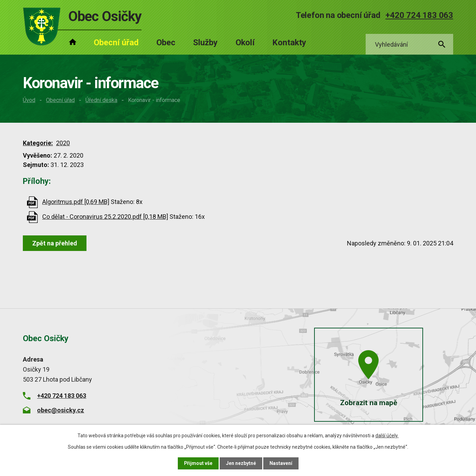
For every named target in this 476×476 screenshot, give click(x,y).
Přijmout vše (198, 463)
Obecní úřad (60, 100)
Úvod (29, 100)
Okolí (245, 43)
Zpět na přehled (55, 243)
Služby (205, 43)
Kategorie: (38, 143)
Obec (166, 43)
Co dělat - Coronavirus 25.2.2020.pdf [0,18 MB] (105, 217)
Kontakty (289, 43)
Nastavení (281, 463)
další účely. (387, 436)
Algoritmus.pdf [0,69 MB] (76, 202)
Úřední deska (101, 100)
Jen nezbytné (241, 463)
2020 (63, 143)
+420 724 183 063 (419, 15)
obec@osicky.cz (61, 410)
